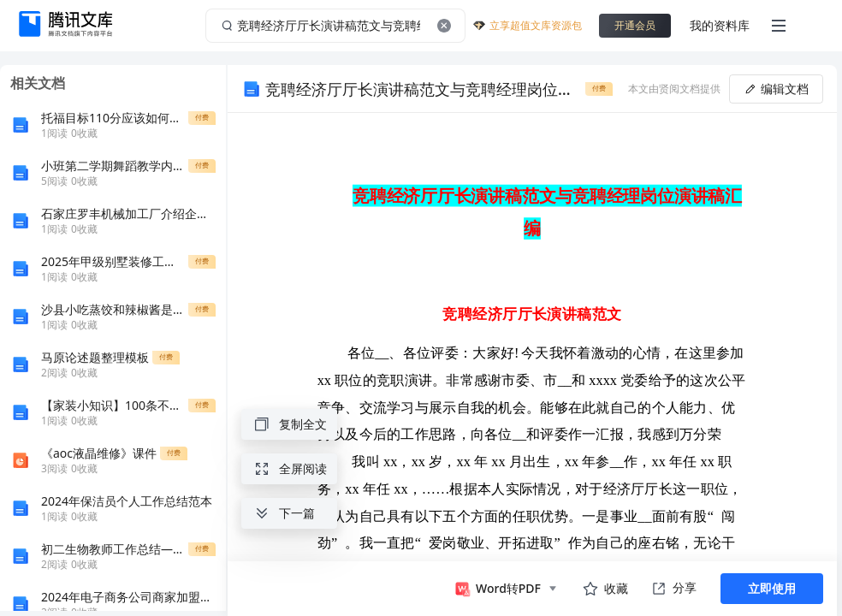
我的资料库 (720, 25)
